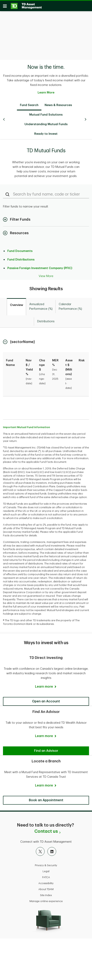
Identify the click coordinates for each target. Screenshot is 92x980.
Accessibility (46, 881)
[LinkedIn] (52, 849)
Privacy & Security (46, 863)
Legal (46, 869)
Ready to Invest (46, 132)
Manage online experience (46, 899)
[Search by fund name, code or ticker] (46, 192)
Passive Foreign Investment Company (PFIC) (40, 266)
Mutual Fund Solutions (46, 113)
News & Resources (58, 103)
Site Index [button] (46, 893)
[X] (40, 849)
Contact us (46, 829)
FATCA (46, 875)
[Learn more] (46, 685)
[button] (46, 699)
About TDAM (46, 887)
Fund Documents (20, 249)
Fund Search (29, 103)
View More (46, 274)
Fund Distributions (21, 258)
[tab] (16, 305)
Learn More (46, 91)
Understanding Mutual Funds (46, 122)
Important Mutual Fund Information (26, 425)
